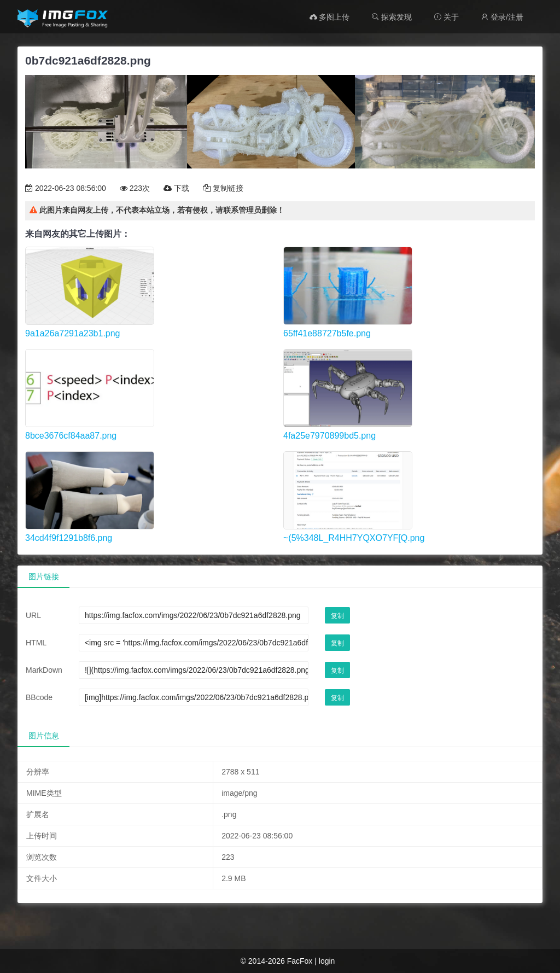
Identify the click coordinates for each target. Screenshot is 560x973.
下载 (176, 188)
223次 (135, 188)
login (327, 961)
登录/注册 (502, 17)
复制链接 (223, 188)
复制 (337, 616)
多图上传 (330, 17)
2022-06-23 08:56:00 (66, 188)
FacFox (300, 961)
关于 (446, 17)
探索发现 (392, 17)
